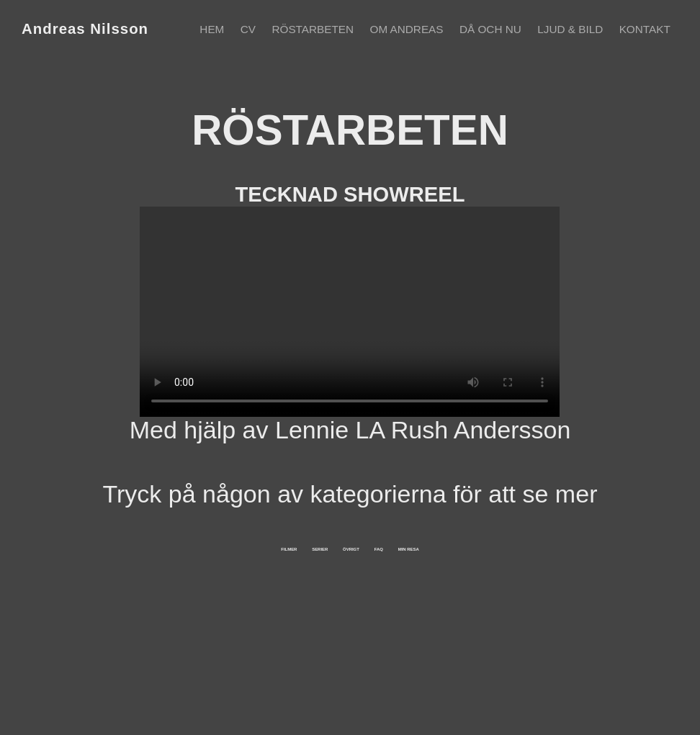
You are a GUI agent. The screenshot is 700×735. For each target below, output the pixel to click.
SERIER (225, 582)
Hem (212, 29)
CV (248, 29)
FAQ (513, 582)
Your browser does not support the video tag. (350, 312)
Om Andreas (407, 29)
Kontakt (645, 29)
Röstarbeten (313, 29)
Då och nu (490, 29)
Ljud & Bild (570, 29)
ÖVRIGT (377, 582)
